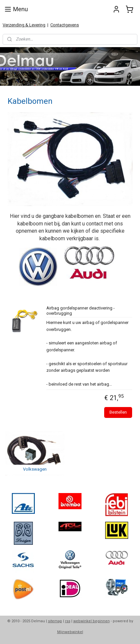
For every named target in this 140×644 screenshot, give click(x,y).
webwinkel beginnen (92, 621)
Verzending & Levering (24, 25)
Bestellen (118, 412)
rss (68, 621)
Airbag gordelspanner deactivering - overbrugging (81, 311)
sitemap (55, 621)
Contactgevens (65, 25)
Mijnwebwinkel (70, 632)
